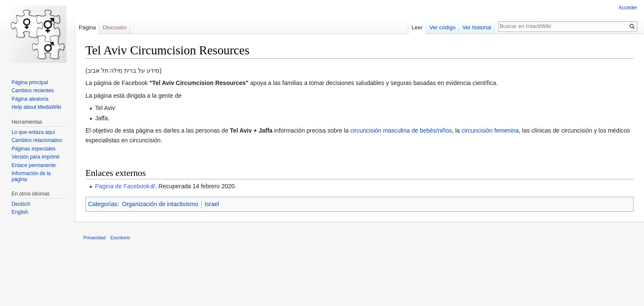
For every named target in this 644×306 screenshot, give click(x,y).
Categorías (103, 204)
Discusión (114, 27)
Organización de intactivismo (160, 204)
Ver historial (477, 27)
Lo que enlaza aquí (33, 132)
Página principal (30, 82)
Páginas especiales (33, 149)
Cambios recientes (33, 91)
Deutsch (21, 204)
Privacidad (94, 238)
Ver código (443, 27)
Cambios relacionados (37, 140)
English (20, 212)
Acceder (628, 8)
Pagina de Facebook (122, 186)
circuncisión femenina (490, 130)
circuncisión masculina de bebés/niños (401, 130)
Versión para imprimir (36, 157)
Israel (212, 204)
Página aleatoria (30, 99)
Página (87, 27)
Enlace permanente (34, 165)
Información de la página (31, 176)
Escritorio (120, 238)
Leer (417, 27)
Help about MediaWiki (36, 107)
